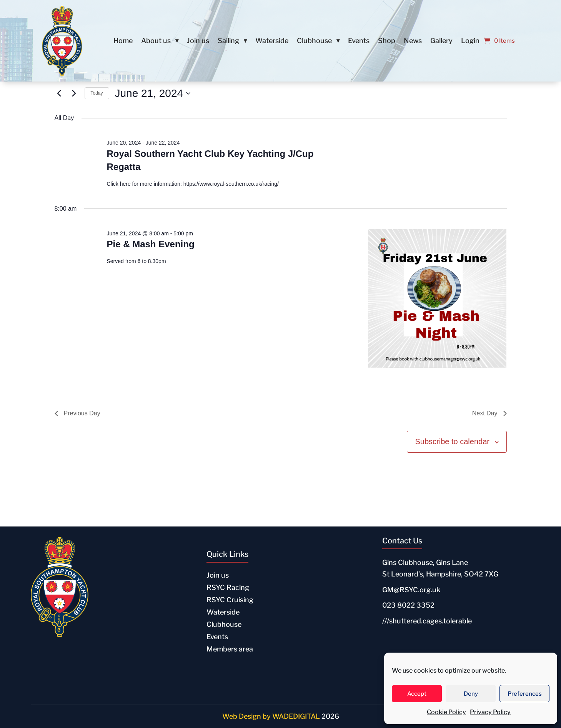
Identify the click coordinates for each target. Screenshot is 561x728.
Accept (417, 694)
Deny (471, 694)
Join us (198, 41)
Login (470, 41)
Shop (387, 41)
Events (359, 41)
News (413, 41)
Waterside (272, 41)
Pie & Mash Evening (150, 244)
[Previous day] (59, 93)
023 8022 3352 (408, 605)
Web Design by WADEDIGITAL (271, 716)
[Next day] (74, 93)
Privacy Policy (490, 712)
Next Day (489, 413)
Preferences (525, 694)
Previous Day (77, 413)
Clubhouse (314, 41)
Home (123, 41)
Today (97, 93)
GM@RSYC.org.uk (411, 590)
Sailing (228, 41)
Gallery (441, 41)
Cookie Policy (446, 712)
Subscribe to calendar (452, 441)
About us (156, 41)
